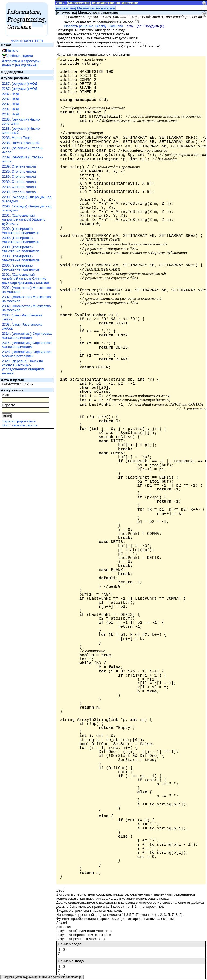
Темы (129, 26)
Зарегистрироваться (19, 421)
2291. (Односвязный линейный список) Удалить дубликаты (24, 219)
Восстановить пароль (20, 425)
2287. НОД (11, 94)
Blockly (101, 26)
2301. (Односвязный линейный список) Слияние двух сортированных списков (25, 279)
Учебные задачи (20, 56)
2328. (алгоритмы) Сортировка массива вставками (27, 354)
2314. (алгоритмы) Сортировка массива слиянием (27, 336)
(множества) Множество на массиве (85, 8)
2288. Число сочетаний (21, 143)
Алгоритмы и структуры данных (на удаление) (21, 63)
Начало (12, 50)
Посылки (116, 26)
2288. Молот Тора (16, 138)
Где (139, 26)
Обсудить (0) (154, 26)
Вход (7, 416)
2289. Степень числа (19, 166)
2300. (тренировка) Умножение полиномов (20, 231)
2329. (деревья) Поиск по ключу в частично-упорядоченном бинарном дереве (23, 367)
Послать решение (79, 26)
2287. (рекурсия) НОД (20, 83)
